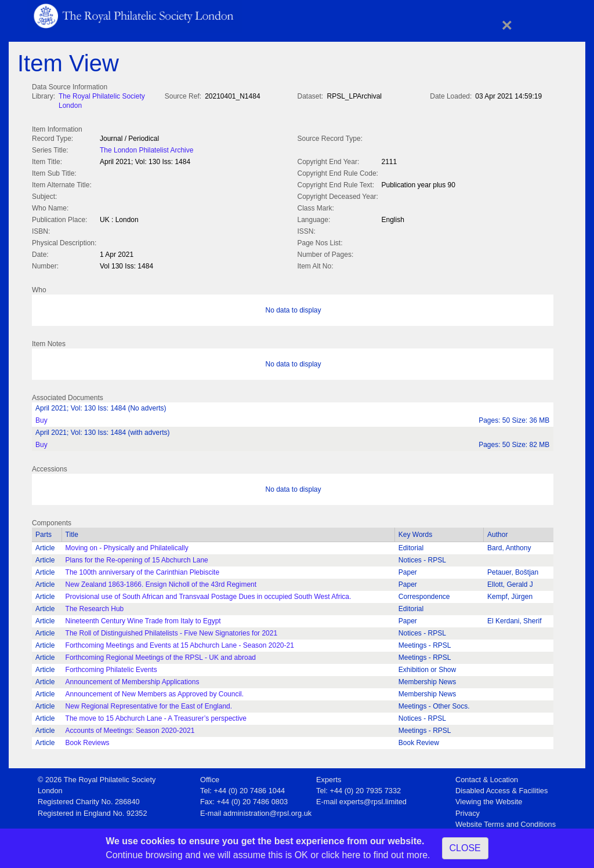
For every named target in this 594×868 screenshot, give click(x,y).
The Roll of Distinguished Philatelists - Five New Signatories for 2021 (172, 631)
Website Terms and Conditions (506, 822)
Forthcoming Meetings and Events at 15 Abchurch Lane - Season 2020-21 (180, 643)
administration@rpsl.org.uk (267, 811)
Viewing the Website (489, 799)
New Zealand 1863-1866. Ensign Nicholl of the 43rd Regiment (161, 582)
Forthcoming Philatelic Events (111, 667)
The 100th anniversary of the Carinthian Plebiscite (142, 570)
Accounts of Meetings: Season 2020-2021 (130, 728)
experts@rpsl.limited (373, 799)
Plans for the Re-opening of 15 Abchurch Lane (137, 558)
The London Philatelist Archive (146, 149)
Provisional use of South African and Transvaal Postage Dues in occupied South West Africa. (209, 594)
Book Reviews (88, 740)
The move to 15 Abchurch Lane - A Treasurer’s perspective (156, 716)
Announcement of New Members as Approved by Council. (155, 692)
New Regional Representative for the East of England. (149, 704)
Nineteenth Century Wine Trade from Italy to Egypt (143, 619)
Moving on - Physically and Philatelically (127, 546)
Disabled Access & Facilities (501, 788)
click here (341, 855)
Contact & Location (487, 777)
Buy (41, 418)
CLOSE (465, 848)
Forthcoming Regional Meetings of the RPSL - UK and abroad (161, 655)
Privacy (468, 811)
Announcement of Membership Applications (133, 680)
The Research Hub (95, 606)
